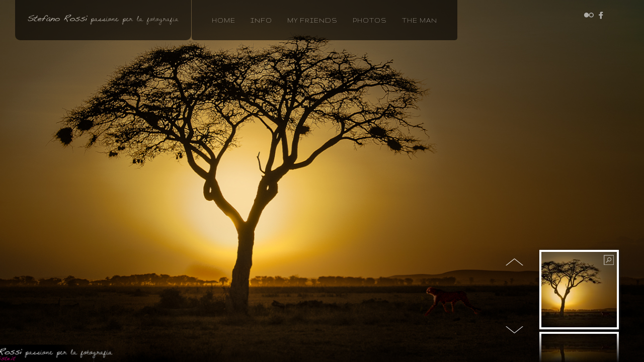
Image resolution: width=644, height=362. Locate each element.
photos (370, 20)
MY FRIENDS (312, 20)
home (224, 20)
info (261, 20)
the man (420, 20)
